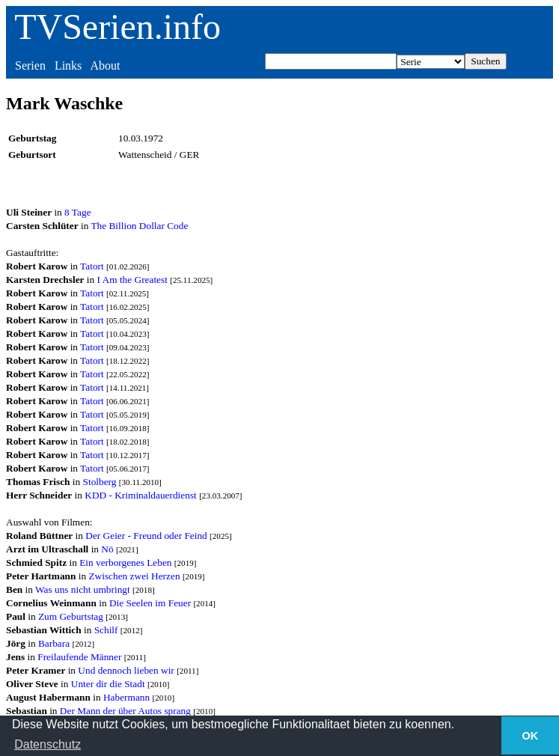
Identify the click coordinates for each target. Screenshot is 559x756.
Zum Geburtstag (71, 616)
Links (68, 65)
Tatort (92, 266)
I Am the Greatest (132, 280)
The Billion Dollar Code (139, 226)
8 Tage (77, 212)
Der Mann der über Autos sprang (125, 711)
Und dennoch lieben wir (126, 670)
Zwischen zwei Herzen (134, 576)
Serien (30, 65)
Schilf (106, 630)
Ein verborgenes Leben (125, 563)
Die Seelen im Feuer (150, 603)
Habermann (126, 697)
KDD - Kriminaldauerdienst (141, 495)
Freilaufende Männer (79, 657)
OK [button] (531, 736)
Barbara (54, 643)
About (105, 65)
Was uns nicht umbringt (83, 589)
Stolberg (100, 482)
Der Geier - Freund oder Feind (146, 536)
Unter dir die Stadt (108, 684)
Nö (107, 549)
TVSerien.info (117, 27)
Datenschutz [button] (48, 744)
